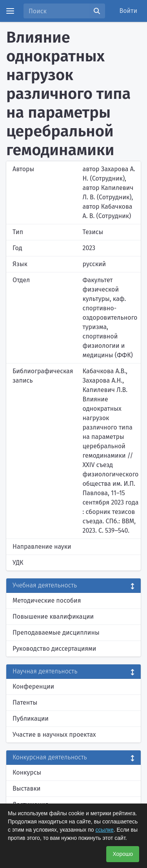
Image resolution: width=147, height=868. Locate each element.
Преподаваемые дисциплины (56, 633)
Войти (129, 11)
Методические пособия (47, 600)
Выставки (26, 788)
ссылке (104, 830)
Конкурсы (27, 772)
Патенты (25, 702)
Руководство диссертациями (54, 649)
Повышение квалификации (53, 617)
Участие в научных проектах (54, 735)
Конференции (33, 686)
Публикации (31, 719)
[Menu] (10, 11)
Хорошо (123, 854)
